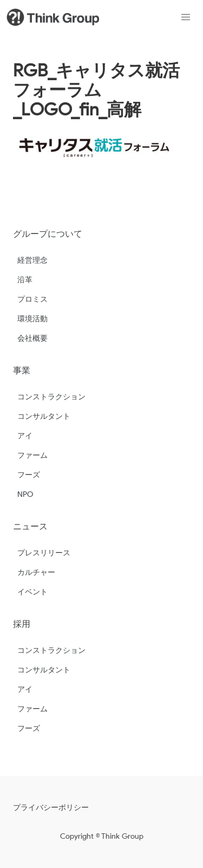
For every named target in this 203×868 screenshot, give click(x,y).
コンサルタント (44, 416)
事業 (22, 370)
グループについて (48, 234)
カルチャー (36, 572)
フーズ (29, 475)
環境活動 (32, 319)
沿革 (25, 280)
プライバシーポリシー (51, 808)
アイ (25, 436)
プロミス (32, 299)
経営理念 (32, 260)
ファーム (32, 455)
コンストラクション (51, 397)
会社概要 (32, 338)
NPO (25, 494)
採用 (22, 624)
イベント (32, 592)
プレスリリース (44, 553)
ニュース (30, 526)
